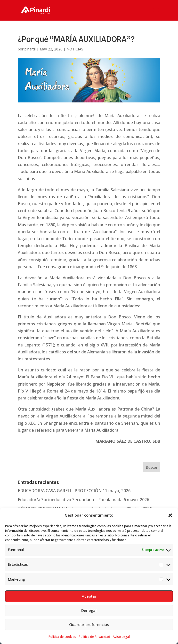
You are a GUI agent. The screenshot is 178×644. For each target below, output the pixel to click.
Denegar (89, 610)
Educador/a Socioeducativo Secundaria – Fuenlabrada (70, 500)
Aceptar (89, 596)
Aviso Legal (121, 637)
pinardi (30, 49)
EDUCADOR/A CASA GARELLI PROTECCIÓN (60, 491)
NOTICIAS (75, 49)
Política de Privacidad (94, 637)
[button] (170, 515)
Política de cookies (62, 637)
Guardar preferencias (89, 624)
